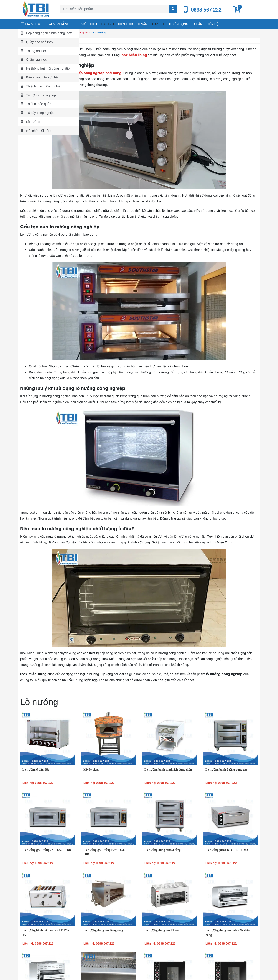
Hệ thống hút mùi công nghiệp (47, 68)
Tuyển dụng (178, 24)
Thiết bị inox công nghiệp (44, 86)
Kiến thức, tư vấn (133, 24)
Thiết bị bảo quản (38, 104)
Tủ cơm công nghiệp (41, 95)
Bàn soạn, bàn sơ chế (41, 77)
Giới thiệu (89, 24)
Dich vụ (107, 24)
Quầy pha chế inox (39, 42)
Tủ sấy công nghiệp (40, 113)
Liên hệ (213, 24)
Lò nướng (33, 122)
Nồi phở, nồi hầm (38, 131)
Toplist (158, 24)
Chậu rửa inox (36, 59)
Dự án (197, 24)
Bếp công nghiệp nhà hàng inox (49, 33)
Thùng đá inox (36, 51)
